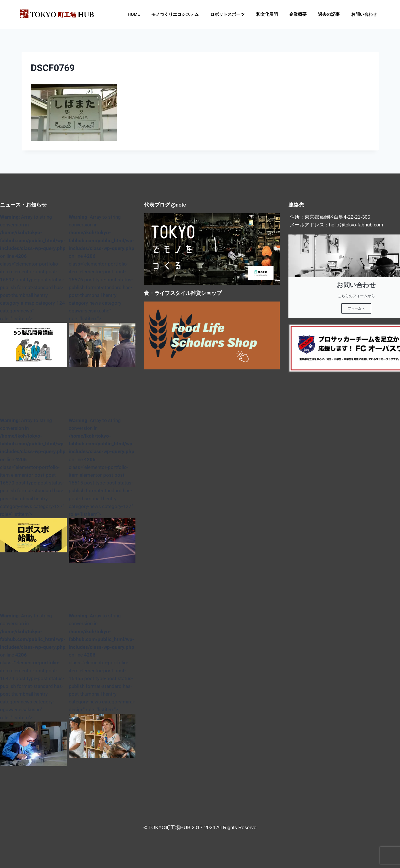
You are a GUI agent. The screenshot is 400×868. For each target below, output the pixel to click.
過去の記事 (329, 14)
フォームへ (356, 308)
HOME (134, 14)
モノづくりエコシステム (175, 14)
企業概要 (298, 14)
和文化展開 (267, 14)
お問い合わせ (364, 14)
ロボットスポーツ (227, 14)
